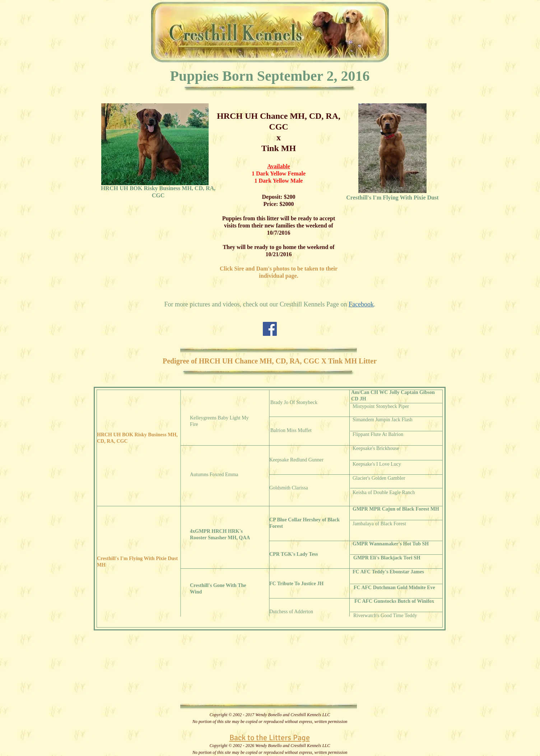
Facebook (361, 304)
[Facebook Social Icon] (270, 329)
